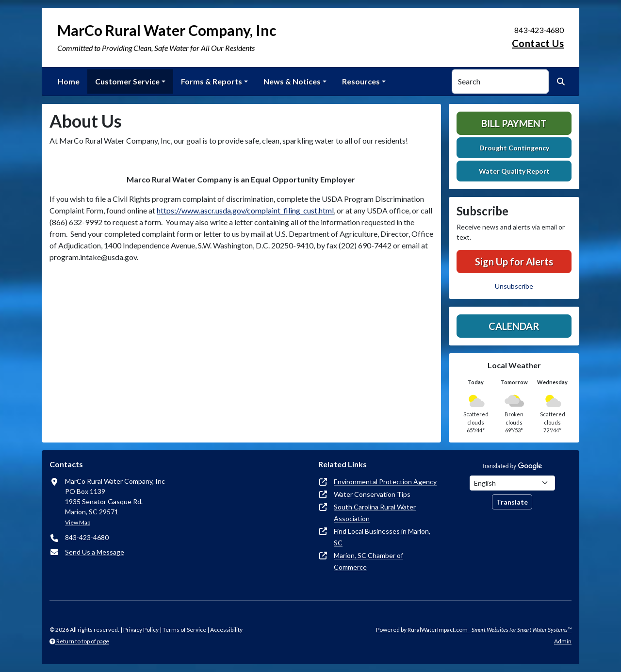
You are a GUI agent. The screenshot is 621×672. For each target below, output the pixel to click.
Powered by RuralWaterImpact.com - (474, 630)
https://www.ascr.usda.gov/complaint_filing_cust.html (245, 210)
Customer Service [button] (127, 81)
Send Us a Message (95, 552)
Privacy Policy (141, 630)
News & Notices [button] (292, 81)
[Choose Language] (512, 483)
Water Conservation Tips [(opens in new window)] (372, 494)
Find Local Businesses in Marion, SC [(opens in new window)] (382, 537)
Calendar (514, 326)
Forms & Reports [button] (212, 81)
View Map (78, 522)
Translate (512, 502)
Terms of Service (184, 630)
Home (69, 81)
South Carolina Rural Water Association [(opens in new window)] (375, 513)
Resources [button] (361, 81)
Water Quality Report (514, 171)
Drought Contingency (514, 148)
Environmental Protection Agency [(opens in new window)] (385, 482)
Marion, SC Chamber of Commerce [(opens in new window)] (368, 561)
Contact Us (538, 43)
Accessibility (226, 630)
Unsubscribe (514, 286)
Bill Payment (514, 123)
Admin (563, 641)
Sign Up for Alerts (514, 262)
